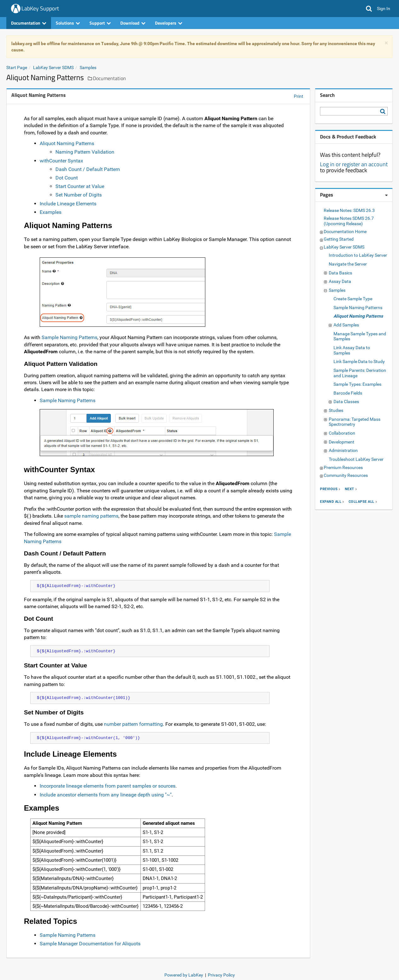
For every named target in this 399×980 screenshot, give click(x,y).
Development (342, 442)
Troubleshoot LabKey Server (356, 459)
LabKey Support (40, 8)
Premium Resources (343, 467)
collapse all (362, 502)
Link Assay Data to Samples (352, 350)
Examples (51, 212)
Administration (343, 450)
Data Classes (346, 402)
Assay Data (340, 281)
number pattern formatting (133, 724)
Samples (88, 67)
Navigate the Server (348, 264)
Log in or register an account (354, 164)
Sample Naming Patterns (69, 337)
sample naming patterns (91, 516)
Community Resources (346, 475)
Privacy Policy (221, 975)
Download (133, 23)
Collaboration (342, 433)
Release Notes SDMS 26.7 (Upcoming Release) (349, 221)
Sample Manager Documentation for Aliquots (90, 944)
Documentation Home (345, 232)
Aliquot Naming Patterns (67, 143)
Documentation (29, 23)
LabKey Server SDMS (53, 67)
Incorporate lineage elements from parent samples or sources (108, 786)
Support (100, 23)
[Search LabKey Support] (384, 111)
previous (329, 489)
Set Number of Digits (79, 195)
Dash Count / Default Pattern (88, 169)
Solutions (68, 23)
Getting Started (339, 239)
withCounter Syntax (61, 161)
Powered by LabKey (184, 975)
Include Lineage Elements (68, 204)
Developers (169, 23)
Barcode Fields (348, 393)
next (350, 489)
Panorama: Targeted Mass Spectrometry (355, 422)
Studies (336, 410)
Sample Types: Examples (357, 384)
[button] (369, 9)
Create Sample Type (353, 299)
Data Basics (340, 273)
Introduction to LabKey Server (358, 255)
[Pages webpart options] (386, 195)
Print (299, 96)
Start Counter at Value (80, 186)
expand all (331, 502)
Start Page (17, 67)
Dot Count (67, 178)
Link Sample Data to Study (359, 361)
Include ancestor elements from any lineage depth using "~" (106, 795)
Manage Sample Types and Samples (360, 336)
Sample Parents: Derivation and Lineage (360, 373)
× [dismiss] (386, 43)
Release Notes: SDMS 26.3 (349, 210)
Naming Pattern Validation (85, 152)
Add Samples (346, 325)
